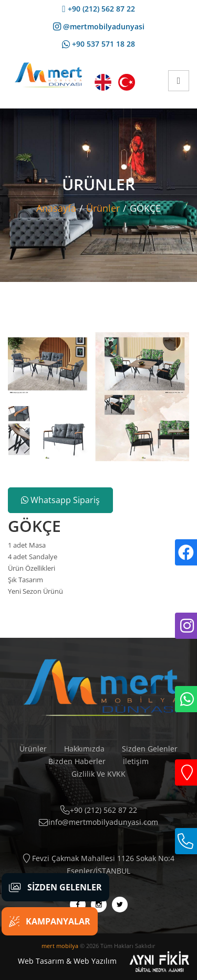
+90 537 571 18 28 (98, 44)
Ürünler (103, 208)
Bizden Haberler (77, 761)
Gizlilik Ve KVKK (98, 774)
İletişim (136, 761)
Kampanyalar (50, 921)
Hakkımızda (84, 749)
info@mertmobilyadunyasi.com (98, 822)
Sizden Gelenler (150, 749)
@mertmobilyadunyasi (99, 26)
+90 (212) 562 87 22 (98, 9)
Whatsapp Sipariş (60, 500)
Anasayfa (56, 208)
